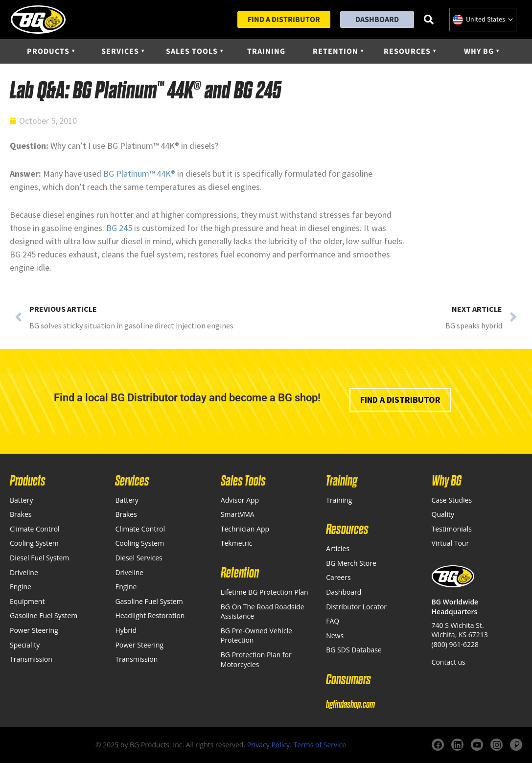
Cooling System (34, 544)
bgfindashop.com (350, 705)
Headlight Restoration (150, 616)
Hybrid (126, 631)
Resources (407, 52)
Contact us (449, 663)
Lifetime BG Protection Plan (265, 593)
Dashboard (377, 20)
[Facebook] (438, 746)
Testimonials (452, 530)
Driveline (24, 573)
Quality (443, 515)
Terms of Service (320, 746)
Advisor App (240, 501)
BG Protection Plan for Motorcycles (256, 660)
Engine (21, 588)
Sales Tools (192, 52)
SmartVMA (238, 515)
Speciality (25, 646)
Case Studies (452, 501)
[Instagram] (497, 746)
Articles (338, 549)
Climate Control (35, 530)
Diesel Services (139, 559)
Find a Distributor (284, 20)
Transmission (31, 660)
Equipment (27, 602)
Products (48, 52)
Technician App (245, 530)
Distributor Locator (356, 608)
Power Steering (34, 631)
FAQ (333, 622)
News (335, 637)
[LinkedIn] (457, 746)
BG (110, 174)
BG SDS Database (354, 651)
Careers (338, 578)
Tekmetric (237, 544)
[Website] (516, 746)
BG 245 (119, 229)
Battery (21, 501)
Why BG (479, 52)
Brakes (21, 515)
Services (120, 52)
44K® (165, 174)
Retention (335, 52)
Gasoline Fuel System (44, 616)
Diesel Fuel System (39, 559)
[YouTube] (477, 746)
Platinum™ (135, 174)
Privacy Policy (268, 746)
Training (266, 52)
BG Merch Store (351, 564)
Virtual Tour (451, 544)
